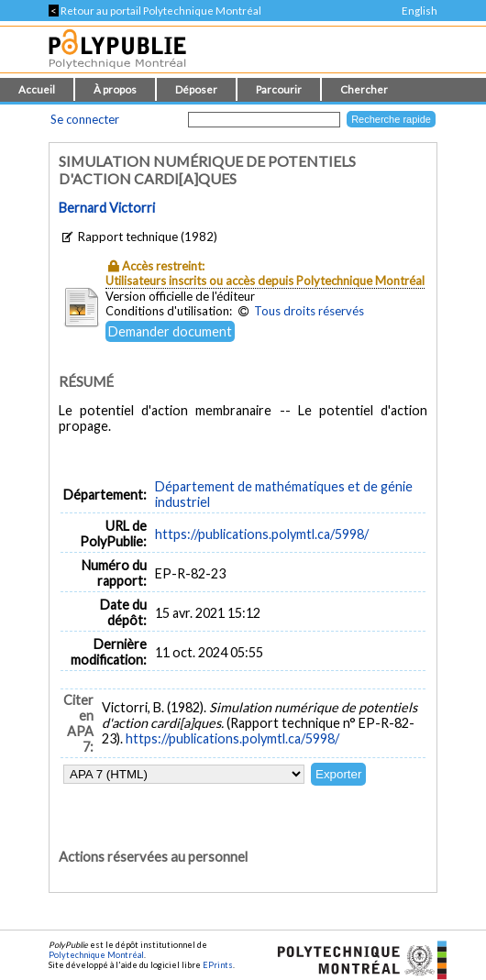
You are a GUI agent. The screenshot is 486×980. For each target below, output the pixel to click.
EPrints (218, 965)
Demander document (170, 331)
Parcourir (279, 89)
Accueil (37, 89)
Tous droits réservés (309, 311)
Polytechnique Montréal (96, 955)
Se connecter (85, 119)
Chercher (364, 89)
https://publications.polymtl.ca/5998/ (262, 534)
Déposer (196, 89)
